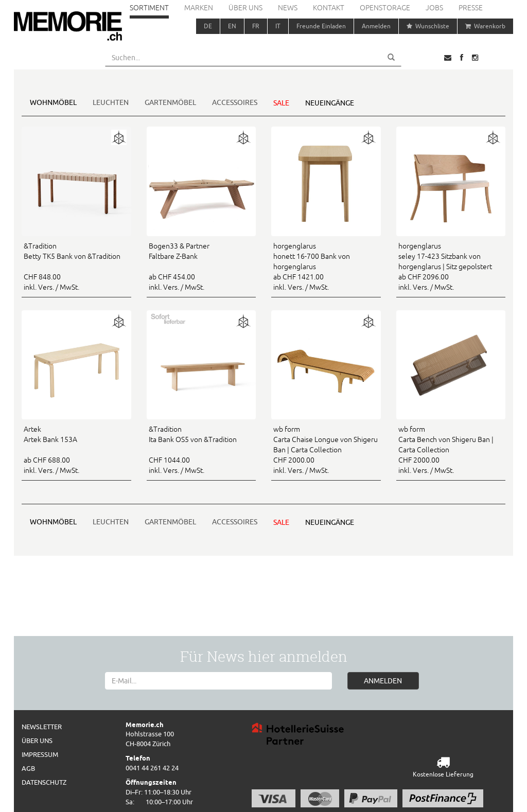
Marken (199, 8)
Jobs (434, 8)
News (288, 8)
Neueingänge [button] (330, 103)
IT (278, 26)
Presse (471, 8)
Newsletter (42, 727)
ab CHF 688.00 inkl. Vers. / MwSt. (76, 449)
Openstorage (385, 8)
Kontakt (329, 8)
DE (208, 26)
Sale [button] (281, 103)
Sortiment (149, 8)
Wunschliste (428, 26)
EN (232, 26)
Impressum (40, 754)
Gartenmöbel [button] (170, 102)
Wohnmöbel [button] (53, 102)
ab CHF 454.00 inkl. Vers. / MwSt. (201, 266)
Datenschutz (44, 782)
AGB (28, 768)
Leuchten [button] (111, 102)
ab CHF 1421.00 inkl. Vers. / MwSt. (326, 266)
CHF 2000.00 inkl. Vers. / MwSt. (326, 449)
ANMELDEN (383, 681)
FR (256, 26)
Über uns (245, 8)
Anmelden (376, 26)
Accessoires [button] (235, 102)
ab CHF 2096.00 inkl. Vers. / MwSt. (451, 266)
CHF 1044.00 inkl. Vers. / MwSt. (201, 449)
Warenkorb (485, 26)
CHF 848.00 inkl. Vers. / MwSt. (76, 266)
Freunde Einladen (321, 26)
